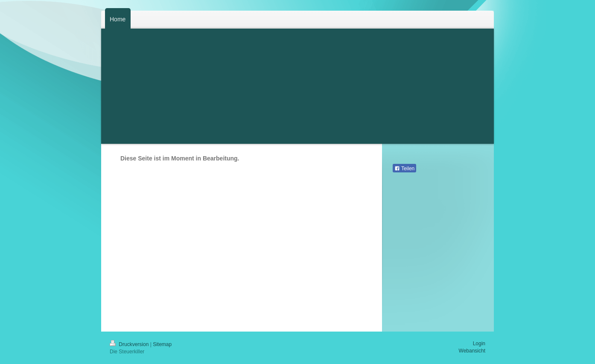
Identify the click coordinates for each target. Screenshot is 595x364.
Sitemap (162, 344)
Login (479, 344)
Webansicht (472, 351)
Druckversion (130, 344)
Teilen (404, 169)
